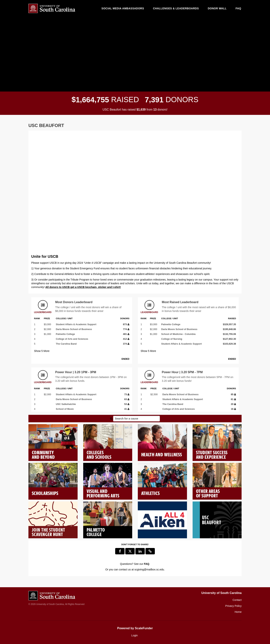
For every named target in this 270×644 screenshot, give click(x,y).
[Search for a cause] (136, 419)
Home (238, 612)
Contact (237, 600)
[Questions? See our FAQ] (146, 564)
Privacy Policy (233, 606)
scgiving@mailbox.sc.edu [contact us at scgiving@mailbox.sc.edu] (149, 569)
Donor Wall (217, 8)
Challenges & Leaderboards (176, 8)
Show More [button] (42, 351)
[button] (150, 551)
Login (134, 635)
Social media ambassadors (123, 8)
